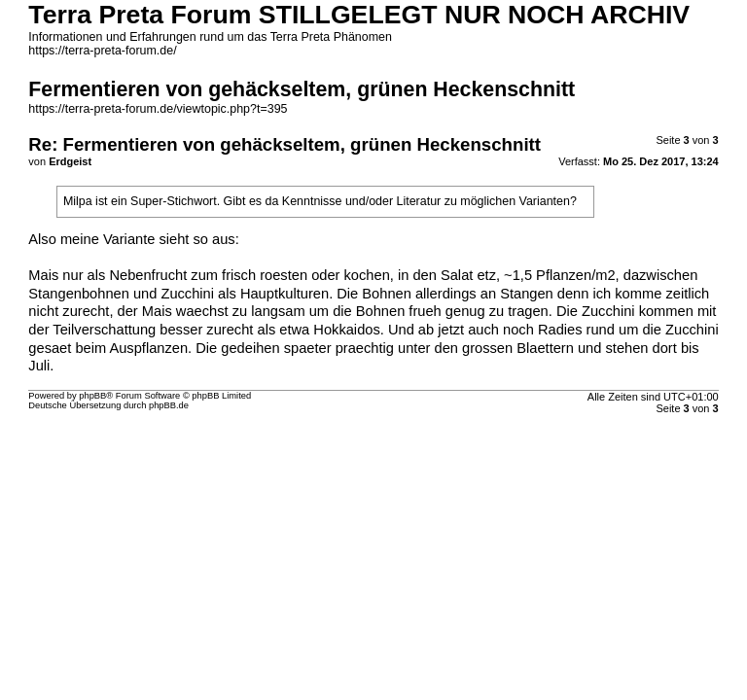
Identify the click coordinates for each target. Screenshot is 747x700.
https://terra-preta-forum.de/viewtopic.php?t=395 (158, 109)
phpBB (92, 396)
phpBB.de (169, 405)
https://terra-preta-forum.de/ (102, 51)
